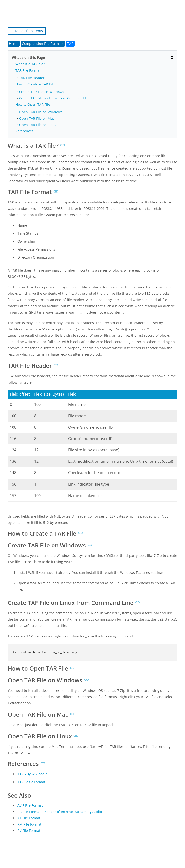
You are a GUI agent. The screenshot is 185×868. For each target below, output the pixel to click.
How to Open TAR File (33, 104)
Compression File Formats (43, 44)
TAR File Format (28, 70)
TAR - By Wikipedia (32, 774)
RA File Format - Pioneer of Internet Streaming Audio (60, 812)
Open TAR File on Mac (37, 118)
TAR (70, 44)
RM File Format (29, 824)
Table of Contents (27, 31)
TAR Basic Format (31, 782)
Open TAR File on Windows (41, 112)
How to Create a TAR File (35, 84)
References (24, 131)
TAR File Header (32, 78)
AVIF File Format (30, 805)
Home (14, 44)
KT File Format (29, 818)
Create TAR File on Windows (42, 92)
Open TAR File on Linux (38, 125)
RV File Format (29, 830)
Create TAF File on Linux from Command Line (55, 98)
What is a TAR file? (30, 64)
